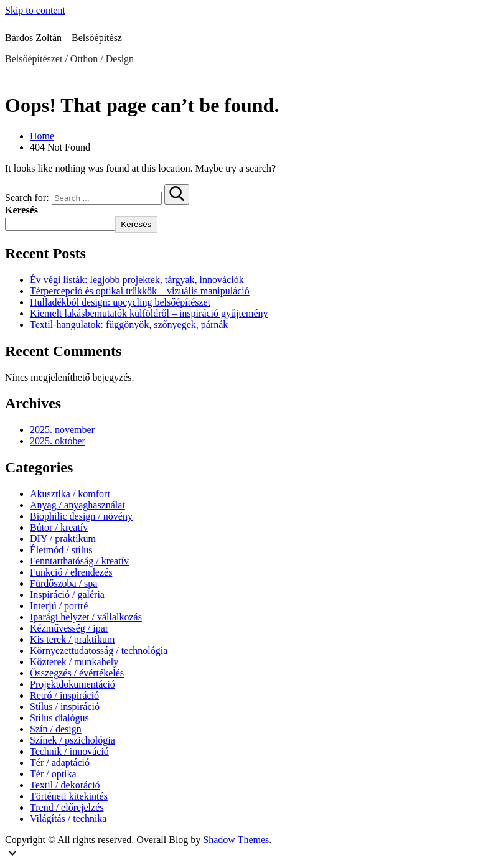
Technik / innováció (69, 751)
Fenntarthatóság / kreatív (79, 561)
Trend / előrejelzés (67, 807)
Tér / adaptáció (60, 763)
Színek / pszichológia (73, 740)
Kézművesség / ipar (69, 628)
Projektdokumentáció (73, 684)
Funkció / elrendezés (71, 572)
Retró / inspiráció (64, 695)
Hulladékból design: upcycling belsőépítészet (120, 302)
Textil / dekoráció (65, 785)
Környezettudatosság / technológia (99, 651)
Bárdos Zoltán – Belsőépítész (63, 38)
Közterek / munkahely (74, 662)
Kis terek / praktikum (72, 639)
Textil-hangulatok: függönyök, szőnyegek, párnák (129, 324)
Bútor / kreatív (59, 527)
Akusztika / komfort (70, 494)
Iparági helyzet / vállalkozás (86, 617)
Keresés (21, 210)
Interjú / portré (59, 606)
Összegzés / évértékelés (77, 673)
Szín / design (56, 729)
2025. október (58, 441)
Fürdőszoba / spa (63, 583)
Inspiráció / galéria (67, 595)
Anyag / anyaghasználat (77, 505)
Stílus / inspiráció (65, 707)
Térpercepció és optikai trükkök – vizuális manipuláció (140, 291)
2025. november (62, 430)
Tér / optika (53, 774)
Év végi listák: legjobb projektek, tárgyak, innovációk (137, 280)
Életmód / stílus (61, 550)
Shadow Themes (236, 840)
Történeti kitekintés (69, 796)
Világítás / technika (68, 819)
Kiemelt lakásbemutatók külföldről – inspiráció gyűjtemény (149, 313)
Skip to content (35, 10)
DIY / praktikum (63, 539)
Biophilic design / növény (81, 516)
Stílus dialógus (59, 718)
